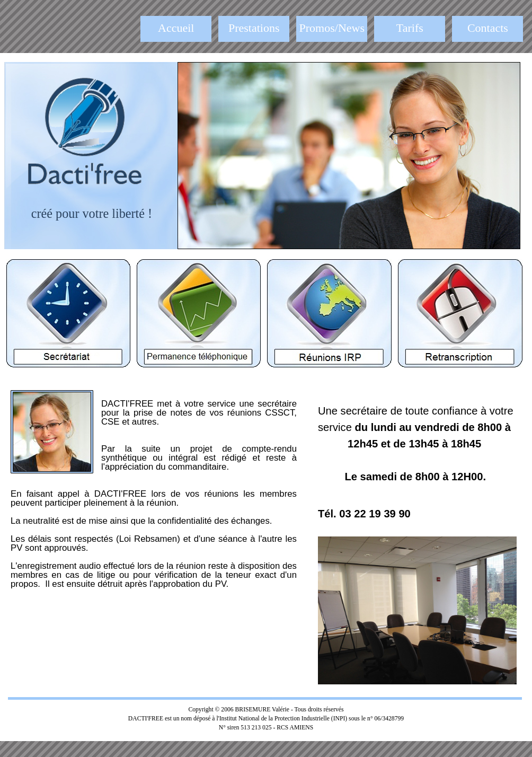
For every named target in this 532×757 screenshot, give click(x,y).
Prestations (254, 28)
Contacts (488, 28)
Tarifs (410, 28)
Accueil (176, 28)
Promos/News (332, 28)
